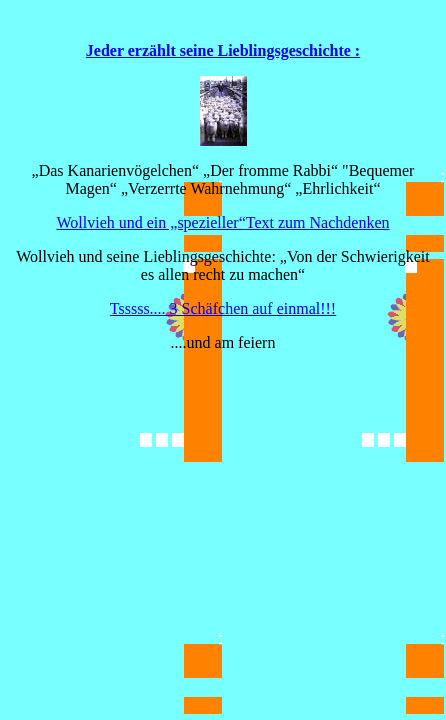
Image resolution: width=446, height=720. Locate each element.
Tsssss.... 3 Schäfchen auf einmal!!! (223, 308)
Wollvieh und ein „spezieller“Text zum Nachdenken (222, 222)
